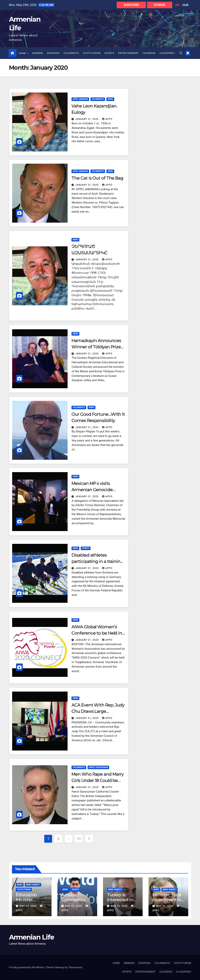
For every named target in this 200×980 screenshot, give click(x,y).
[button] (181, 53)
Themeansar (75, 967)
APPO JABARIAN (80, 99)
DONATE (159, 5)
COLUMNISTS (71, 53)
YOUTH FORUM (92, 53)
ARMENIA (38, 53)
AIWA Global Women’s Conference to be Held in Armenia (97, 633)
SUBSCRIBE (131, 5)
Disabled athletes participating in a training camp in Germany (97, 561)
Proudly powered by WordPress (27, 967)
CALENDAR (149, 53)
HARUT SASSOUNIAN (98, 767)
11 (79, 839)
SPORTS (109, 53)
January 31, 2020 (87, 119)
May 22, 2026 (28, 906)
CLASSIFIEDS (167, 53)
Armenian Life (32, 937)
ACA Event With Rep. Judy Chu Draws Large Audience (98, 711)
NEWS (110, 99)
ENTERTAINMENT (128, 53)
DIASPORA (53, 53)
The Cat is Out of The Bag (97, 178)
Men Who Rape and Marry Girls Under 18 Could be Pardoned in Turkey (98, 780)
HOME (23, 53)
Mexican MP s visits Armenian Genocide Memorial (92, 490)
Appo (107, 119)
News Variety (33, 885)
